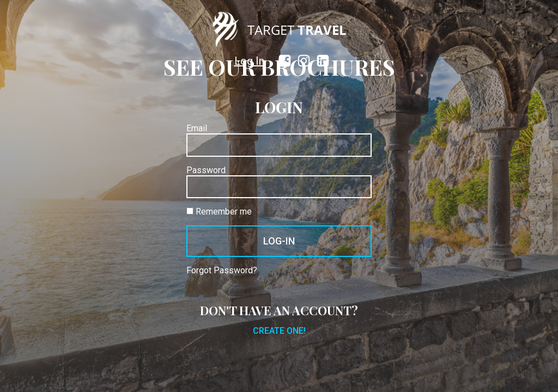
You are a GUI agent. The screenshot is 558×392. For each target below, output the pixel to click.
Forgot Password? (222, 271)
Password (206, 170)
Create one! (279, 331)
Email (197, 128)
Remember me (219, 212)
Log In (249, 61)
